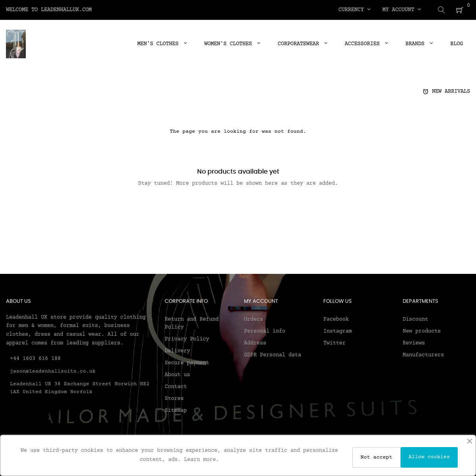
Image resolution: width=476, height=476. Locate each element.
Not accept (376, 457)
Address (255, 343)
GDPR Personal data (273, 355)
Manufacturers (423, 355)
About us (177, 375)
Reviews (414, 343)
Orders (253, 319)
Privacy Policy (187, 339)
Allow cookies (429, 457)
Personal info (265, 331)
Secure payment (187, 363)
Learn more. (202, 460)
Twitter (334, 343)
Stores (174, 398)
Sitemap (176, 410)
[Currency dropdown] (354, 10)
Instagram (338, 331)
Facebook (336, 319)
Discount (415, 319)
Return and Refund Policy (192, 323)
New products (422, 331)
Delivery (177, 351)
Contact (176, 386)
